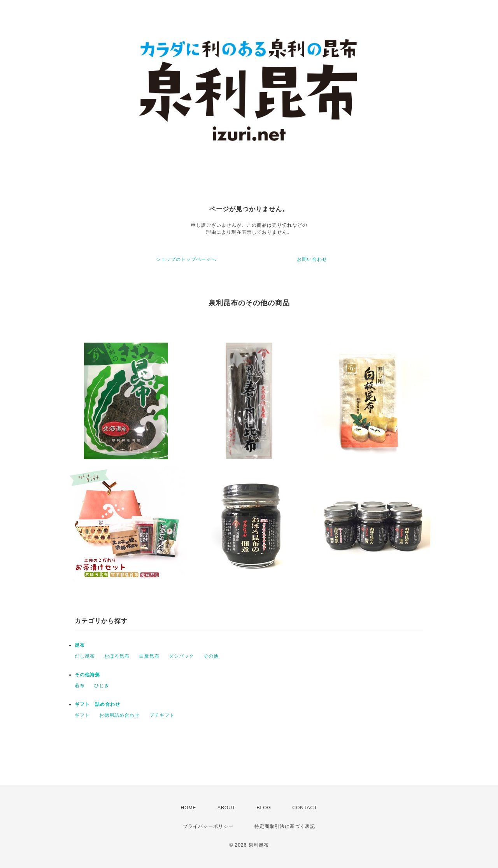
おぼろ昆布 (117, 656)
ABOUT (226, 808)
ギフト (82, 715)
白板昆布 (149, 656)
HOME (189, 808)
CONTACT (305, 808)
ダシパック (181, 656)
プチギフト (162, 715)
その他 (211, 656)
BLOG (264, 808)
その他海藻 (87, 675)
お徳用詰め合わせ (119, 715)
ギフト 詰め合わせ (97, 704)
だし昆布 (85, 656)
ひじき (102, 686)
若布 (80, 686)
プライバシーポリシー (208, 826)
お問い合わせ (312, 259)
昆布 (80, 645)
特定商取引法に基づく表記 (285, 826)
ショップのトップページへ (186, 259)
